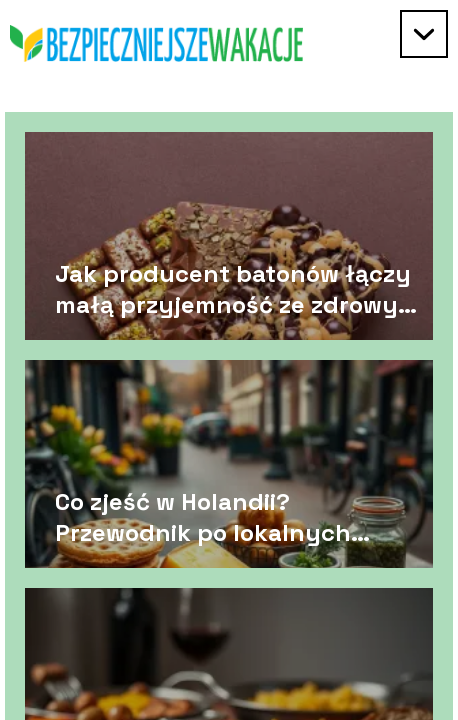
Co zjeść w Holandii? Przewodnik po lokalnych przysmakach (203, 516)
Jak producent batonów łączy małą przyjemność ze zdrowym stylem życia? (237, 288)
